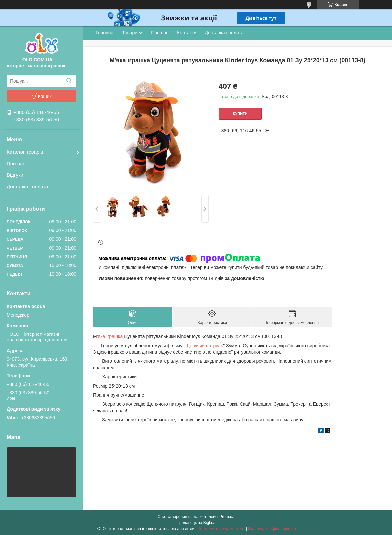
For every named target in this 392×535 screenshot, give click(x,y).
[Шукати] (69, 81)
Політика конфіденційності (273, 529)
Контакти (187, 33)
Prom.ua (227, 517)
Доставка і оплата (27, 186)
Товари (130, 33)
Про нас (16, 163)
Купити (240, 114)
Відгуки (15, 175)
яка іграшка (110, 336)
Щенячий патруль (204, 346)
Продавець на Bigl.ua (196, 523)
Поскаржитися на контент (221, 529)
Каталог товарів (25, 152)
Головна (105, 33)
